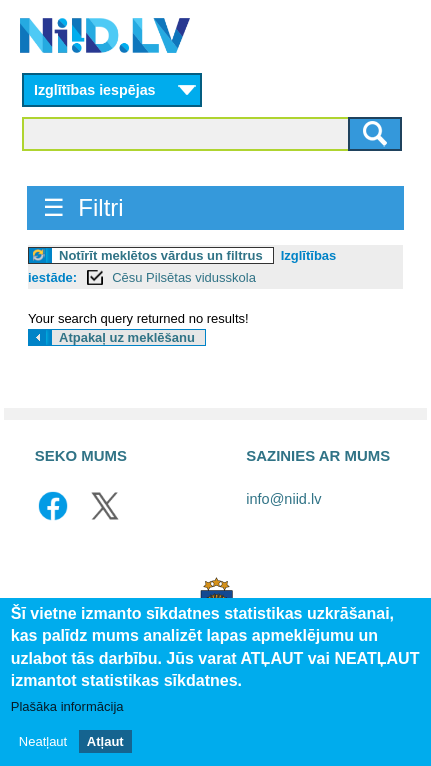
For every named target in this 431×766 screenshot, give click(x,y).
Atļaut (105, 741)
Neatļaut (43, 741)
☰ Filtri (83, 207)
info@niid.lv (283, 499)
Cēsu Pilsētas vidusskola (184, 277)
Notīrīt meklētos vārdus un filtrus (161, 255)
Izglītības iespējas (95, 90)
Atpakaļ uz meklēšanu (127, 337)
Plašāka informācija (67, 706)
